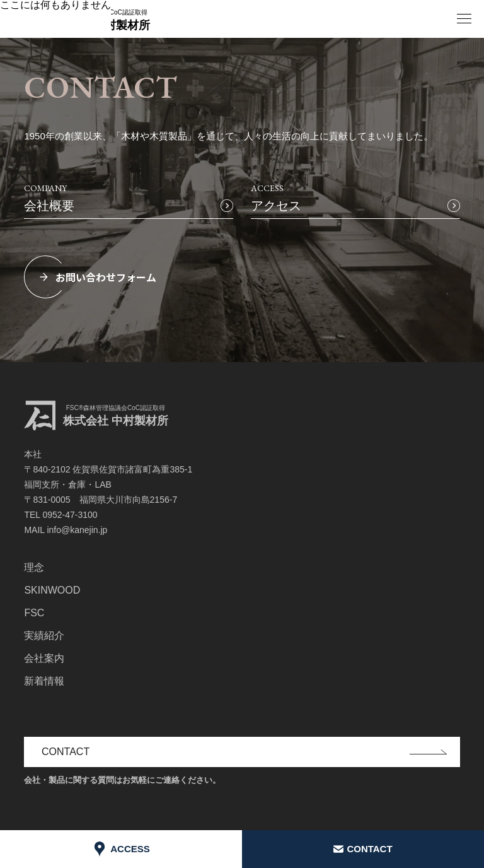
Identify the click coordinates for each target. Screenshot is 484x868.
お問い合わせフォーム (90, 277)
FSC (34, 613)
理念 (34, 568)
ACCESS (355, 200)
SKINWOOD (52, 590)
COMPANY (129, 200)
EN (433, 19)
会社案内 (44, 659)
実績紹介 (44, 636)
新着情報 (44, 681)
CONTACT (245, 752)
